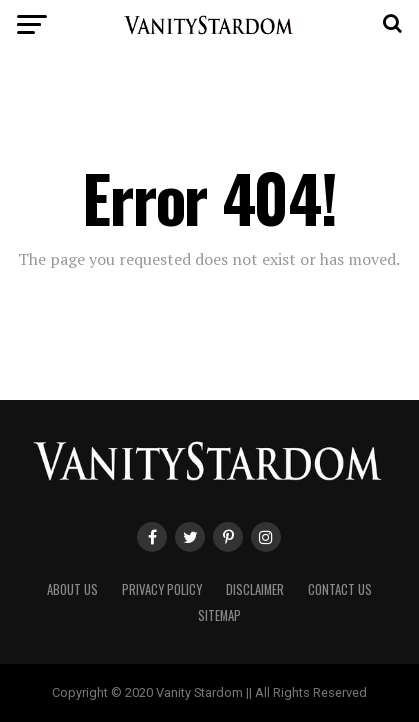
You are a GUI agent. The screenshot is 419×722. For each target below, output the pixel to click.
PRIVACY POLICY (162, 589)
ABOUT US (72, 589)
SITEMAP (219, 615)
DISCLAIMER (255, 589)
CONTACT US (340, 589)
